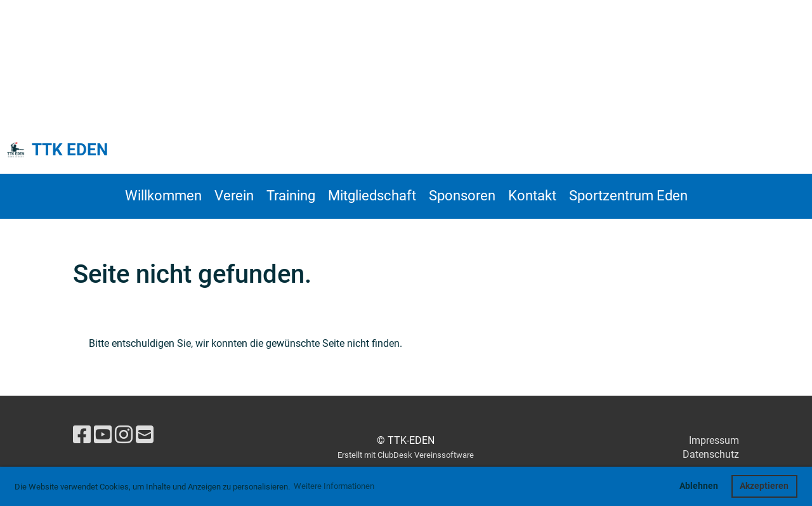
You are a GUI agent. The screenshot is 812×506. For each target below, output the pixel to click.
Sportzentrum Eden (628, 196)
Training (291, 196)
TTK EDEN (70, 150)
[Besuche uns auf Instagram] (124, 435)
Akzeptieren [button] (764, 486)
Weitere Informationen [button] (334, 486)
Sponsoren (462, 196)
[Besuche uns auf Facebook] (82, 435)
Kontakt (532, 196)
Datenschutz (711, 454)
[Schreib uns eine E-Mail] (145, 435)
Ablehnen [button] (699, 486)
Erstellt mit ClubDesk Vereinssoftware (406, 455)
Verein (234, 196)
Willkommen (163, 196)
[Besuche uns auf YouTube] (103, 435)
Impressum (714, 440)
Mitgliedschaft (372, 196)
